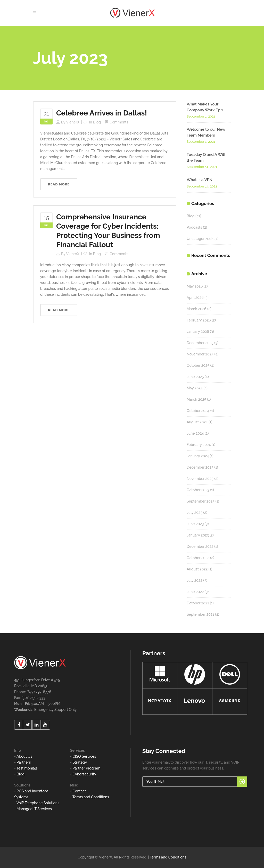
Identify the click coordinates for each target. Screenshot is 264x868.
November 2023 (200, 479)
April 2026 (195, 298)
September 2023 (201, 501)
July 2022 (195, 580)
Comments (119, 122)
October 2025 (198, 365)
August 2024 (197, 422)
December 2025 (200, 343)
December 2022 (200, 547)
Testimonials (27, 768)
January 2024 (198, 456)
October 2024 (198, 411)
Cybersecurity (84, 774)
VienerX (73, 122)
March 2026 (196, 309)
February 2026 (199, 320)
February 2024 (199, 445)
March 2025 (196, 399)
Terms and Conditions (91, 797)
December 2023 (200, 467)
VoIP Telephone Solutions (38, 803)
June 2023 (195, 524)
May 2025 (195, 388)
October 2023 (198, 490)
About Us (24, 756)
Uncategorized (199, 239)
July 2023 (195, 513)
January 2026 (198, 332)
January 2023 (198, 535)
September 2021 (200, 614)
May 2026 (195, 286)
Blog (97, 122)
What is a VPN (200, 180)
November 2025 (200, 354)
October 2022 (198, 558)
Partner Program (86, 768)
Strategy (80, 762)
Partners (24, 762)
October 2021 (198, 603)
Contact (79, 791)
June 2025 (195, 377)
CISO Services (84, 756)
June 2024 (195, 433)
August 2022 (197, 569)
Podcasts (194, 227)
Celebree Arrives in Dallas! (102, 113)
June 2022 (195, 592)
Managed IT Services (34, 809)
